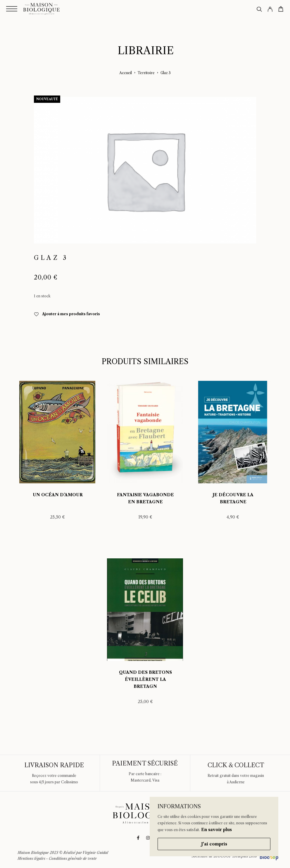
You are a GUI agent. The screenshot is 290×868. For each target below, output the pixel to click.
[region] (214, 827)
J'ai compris (214, 844)
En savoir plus (216, 830)
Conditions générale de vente (73, 858)
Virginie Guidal (95, 853)
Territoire (146, 73)
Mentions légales (31, 858)
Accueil (126, 73)
